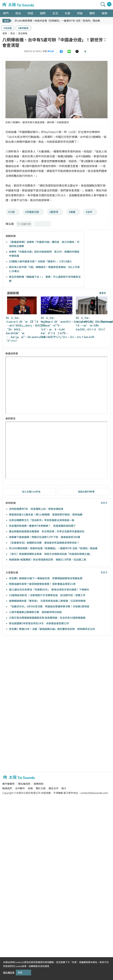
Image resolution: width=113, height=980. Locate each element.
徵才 (64, 788)
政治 (13, 33)
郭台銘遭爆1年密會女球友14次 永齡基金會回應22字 (39, 623)
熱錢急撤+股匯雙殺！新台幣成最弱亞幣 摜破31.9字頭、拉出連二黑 (48, 559)
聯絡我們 (7, 788)
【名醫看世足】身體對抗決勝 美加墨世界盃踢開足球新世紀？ (44, 543)
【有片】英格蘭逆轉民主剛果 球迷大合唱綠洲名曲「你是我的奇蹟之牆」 (50, 554)
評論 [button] (80, 13)
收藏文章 (24, 224)
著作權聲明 (8, 784)
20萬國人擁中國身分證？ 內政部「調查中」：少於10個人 (41, 261)
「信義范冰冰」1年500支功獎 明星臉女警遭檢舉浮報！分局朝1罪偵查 (49, 606)
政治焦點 (23, 33)
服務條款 (39, 784)
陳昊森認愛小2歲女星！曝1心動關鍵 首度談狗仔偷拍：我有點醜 (46, 514)
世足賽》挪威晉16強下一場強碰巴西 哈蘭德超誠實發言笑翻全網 (46, 578)
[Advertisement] (30, 662)
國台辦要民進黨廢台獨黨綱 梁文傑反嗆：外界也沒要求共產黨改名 (47, 531)
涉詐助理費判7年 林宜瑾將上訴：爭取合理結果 (36, 509)
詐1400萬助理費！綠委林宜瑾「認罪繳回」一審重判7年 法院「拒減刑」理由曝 (57, 21)
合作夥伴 (20, 788)
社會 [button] (67, 13)
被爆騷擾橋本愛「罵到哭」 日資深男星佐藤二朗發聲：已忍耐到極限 (47, 601)
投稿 (30, 788)
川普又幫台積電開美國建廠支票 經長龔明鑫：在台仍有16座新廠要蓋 (47, 618)
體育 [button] (92, 13)
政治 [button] (18, 13)
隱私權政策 (24, 784)
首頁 (5, 33)
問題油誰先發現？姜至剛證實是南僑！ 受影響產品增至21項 (42, 584)
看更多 (103, 293)
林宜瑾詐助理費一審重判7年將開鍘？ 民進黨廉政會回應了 (42, 526)
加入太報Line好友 (31, 492)
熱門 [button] (6, 13)
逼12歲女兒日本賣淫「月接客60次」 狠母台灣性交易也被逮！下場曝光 (49, 589)
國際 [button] (43, 13)
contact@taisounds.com (94, 793)
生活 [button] (55, 13)
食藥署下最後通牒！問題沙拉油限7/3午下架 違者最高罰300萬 (45, 537)
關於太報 (41, 788)
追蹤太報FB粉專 (86, 492)
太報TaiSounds (18, 5)
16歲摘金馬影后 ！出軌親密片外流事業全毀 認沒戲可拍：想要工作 (47, 595)
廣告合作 (53, 788)
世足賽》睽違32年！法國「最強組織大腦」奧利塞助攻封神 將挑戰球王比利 (52, 629)
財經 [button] (30, 13)
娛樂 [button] (104, 13)
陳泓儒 (51, 51)
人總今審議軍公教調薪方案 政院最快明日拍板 (35, 612)
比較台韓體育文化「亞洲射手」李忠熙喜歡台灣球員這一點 (42, 520)
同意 (20, 972)
